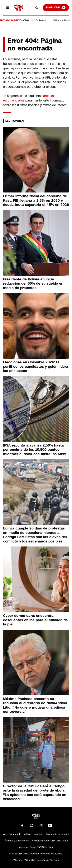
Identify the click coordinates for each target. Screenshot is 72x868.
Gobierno (41, 20)
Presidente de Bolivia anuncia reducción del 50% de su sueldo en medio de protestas (33, 284)
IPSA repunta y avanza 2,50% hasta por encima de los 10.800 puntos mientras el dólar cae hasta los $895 (35, 450)
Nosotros (38, 834)
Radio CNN (56, 8)
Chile (26, 20)
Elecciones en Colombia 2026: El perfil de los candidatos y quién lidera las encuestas (36, 367)
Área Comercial (12, 834)
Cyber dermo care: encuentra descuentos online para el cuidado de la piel (35, 620)
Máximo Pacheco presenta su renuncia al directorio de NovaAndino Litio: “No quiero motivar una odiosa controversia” (35, 705)
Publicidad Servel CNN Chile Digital (50, 841)
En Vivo (27, 834)
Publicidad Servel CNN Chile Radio (36, 847)
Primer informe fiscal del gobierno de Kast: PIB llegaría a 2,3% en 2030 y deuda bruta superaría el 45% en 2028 (36, 200)
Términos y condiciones (16, 841)
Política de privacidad (58, 834)
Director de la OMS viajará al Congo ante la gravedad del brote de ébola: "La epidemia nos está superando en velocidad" (35, 793)
